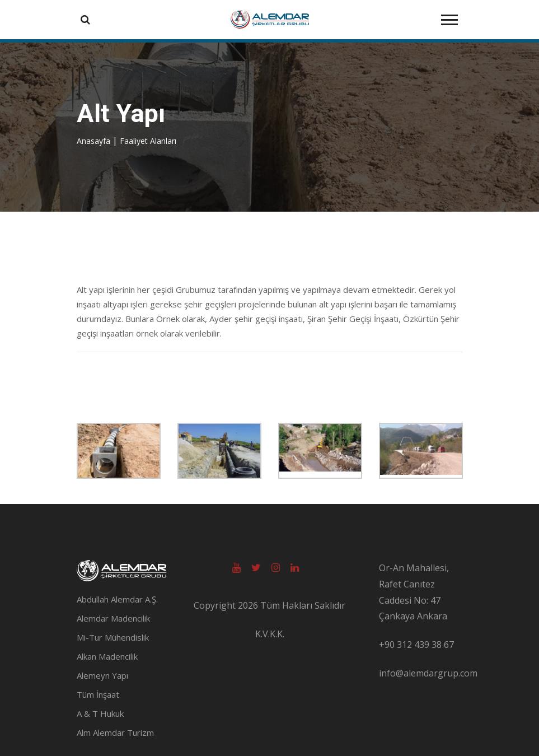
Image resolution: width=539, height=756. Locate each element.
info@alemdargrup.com (428, 673)
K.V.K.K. (270, 634)
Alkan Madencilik (107, 656)
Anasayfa (95, 141)
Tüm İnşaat (98, 694)
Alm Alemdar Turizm (115, 732)
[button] (449, 18)
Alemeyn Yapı (102, 675)
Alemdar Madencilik (113, 618)
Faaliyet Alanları (148, 141)
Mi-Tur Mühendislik (113, 637)
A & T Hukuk (100, 713)
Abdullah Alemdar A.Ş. (117, 599)
